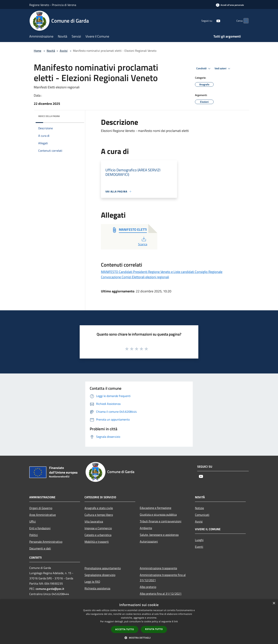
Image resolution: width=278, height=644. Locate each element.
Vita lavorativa (94, 521)
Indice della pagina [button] (49, 116)
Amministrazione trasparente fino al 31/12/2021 (163, 577)
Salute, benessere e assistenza (159, 535)
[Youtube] (211, 21)
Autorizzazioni (149, 541)
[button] (139, 638)
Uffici (33, 521)
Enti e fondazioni (40, 528)
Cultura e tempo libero (99, 515)
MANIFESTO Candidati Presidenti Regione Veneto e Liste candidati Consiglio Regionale (162, 272)
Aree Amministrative (43, 515)
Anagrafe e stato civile (99, 508)
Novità (51, 51)
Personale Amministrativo (46, 542)
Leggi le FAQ (92, 582)
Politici (34, 535)
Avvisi (64, 51)
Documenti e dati (40, 548)
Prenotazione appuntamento (103, 568)
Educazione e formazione (156, 508)
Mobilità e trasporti (97, 542)
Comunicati (202, 515)
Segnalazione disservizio (100, 575)
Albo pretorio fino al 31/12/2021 (161, 594)
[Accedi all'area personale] (230, 5)
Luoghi (199, 540)
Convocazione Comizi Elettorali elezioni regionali (135, 277)
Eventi (199, 547)
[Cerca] (244, 21)
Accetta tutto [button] (125, 629)
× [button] (274, 603)
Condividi (204, 69)
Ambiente (146, 528)
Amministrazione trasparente (158, 568)
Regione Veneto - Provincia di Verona (53, 5)
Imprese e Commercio (98, 528)
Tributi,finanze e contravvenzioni (161, 521)
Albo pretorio (148, 587)
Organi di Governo (41, 508)
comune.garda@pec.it (50, 589)
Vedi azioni (223, 69)
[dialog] (139, 622)
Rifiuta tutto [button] (154, 629)
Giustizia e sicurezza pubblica (158, 515)
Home (38, 51)
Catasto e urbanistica (98, 535)
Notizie (199, 508)
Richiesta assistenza (97, 588)
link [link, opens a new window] (176, 621)
